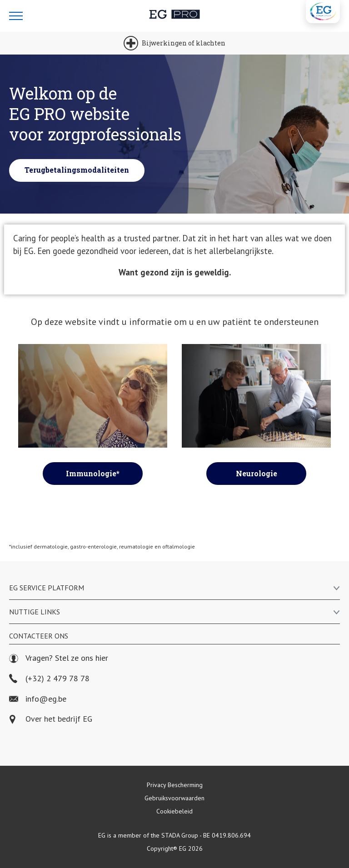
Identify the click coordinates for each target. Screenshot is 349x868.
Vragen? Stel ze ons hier (59, 658)
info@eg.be (38, 699)
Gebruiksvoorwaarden (174, 798)
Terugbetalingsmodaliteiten (77, 170)
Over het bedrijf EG (59, 719)
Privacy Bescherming (175, 785)
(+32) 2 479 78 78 (49, 679)
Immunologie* (93, 473)
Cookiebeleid (174, 811)
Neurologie (257, 473)
